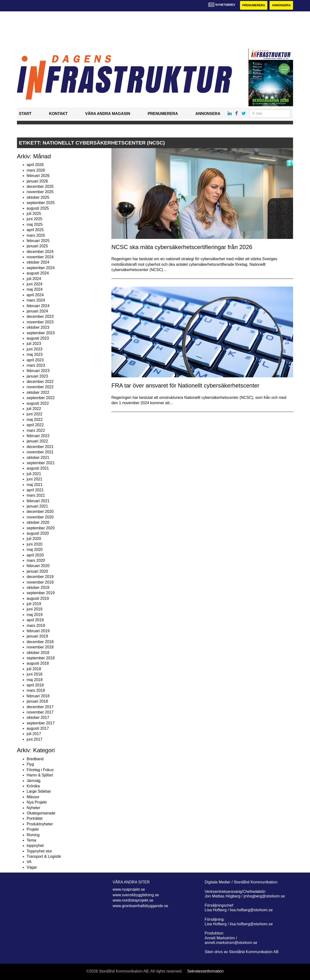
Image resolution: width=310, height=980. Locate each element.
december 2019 (40, 577)
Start (25, 114)
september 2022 (41, 398)
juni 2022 (35, 414)
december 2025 (40, 186)
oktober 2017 (38, 718)
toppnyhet (35, 846)
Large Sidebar (39, 791)
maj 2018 (35, 680)
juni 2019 (35, 609)
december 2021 (40, 447)
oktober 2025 (38, 197)
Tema (31, 840)
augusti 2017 (38, 728)
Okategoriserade (41, 813)
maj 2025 (35, 224)
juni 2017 (35, 739)
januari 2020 (37, 571)
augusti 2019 (38, 598)
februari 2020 (38, 566)
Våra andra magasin (108, 114)
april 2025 (35, 230)
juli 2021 (34, 474)
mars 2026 (36, 170)
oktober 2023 (38, 327)
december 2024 (40, 252)
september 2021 (41, 463)
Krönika (33, 786)
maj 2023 (35, 354)
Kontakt (58, 114)
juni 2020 (35, 544)
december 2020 (40, 512)
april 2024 (35, 295)
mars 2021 (36, 495)
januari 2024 (37, 311)
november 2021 (40, 452)
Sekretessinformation (205, 971)
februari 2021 (38, 501)
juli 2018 (34, 669)
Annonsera (281, 5)
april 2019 (35, 620)
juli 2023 (34, 344)
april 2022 (35, 425)
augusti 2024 (38, 273)
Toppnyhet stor (39, 851)
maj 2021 (35, 485)
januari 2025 (37, 246)
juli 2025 (34, 214)
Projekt (33, 829)
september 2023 (41, 333)
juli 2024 (34, 279)
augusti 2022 (38, 403)
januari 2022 (37, 441)
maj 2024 (35, 289)
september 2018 (41, 658)
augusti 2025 (38, 208)
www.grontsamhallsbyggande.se (140, 906)
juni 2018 (35, 674)
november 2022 (40, 387)
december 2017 (40, 707)
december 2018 (40, 642)
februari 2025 (38, 241)
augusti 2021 (38, 468)
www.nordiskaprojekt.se (133, 900)
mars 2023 (36, 365)
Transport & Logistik (44, 856)
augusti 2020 (38, 533)
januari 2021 (37, 506)
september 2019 (41, 593)
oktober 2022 (38, 392)
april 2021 (35, 490)
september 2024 (41, 268)
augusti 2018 (38, 663)
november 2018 (40, 647)
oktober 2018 (38, 653)
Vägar (32, 867)
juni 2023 (35, 349)
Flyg (30, 764)
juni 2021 (35, 479)
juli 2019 (34, 604)
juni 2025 (35, 219)
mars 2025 (36, 235)
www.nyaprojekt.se (129, 889)
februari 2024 (38, 306)
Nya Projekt (37, 802)
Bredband (35, 759)
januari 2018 (37, 701)
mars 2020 (36, 560)
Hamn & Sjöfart (40, 775)
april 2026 (35, 165)
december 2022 (40, 382)
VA (29, 862)
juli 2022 (34, 409)
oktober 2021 (38, 458)
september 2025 (41, 203)
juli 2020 (34, 539)
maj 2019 (35, 615)
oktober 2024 (38, 262)
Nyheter (33, 808)
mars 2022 (36, 430)
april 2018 (35, 685)
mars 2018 (36, 690)
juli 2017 (34, 734)
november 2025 (40, 192)
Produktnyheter (40, 824)
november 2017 (40, 712)
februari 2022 (38, 436)
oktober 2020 (38, 522)
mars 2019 (36, 626)
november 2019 (40, 582)
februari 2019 (38, 631)
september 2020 (41, 528)
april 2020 (35, 555)
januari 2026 (37, 181)
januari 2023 (37, 376)
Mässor (33, 797)
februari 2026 (38, 176)
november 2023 (40, 322)
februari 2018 (38, 696)
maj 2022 (35, 420)
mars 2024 (36, 300)
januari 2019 (37, 636)
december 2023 (40, 316)
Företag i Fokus (40, 770)
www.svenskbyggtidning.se (136, 895)
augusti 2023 (38, 338)
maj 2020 (35, 550)
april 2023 (35, 360)
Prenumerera (254, 5)
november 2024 (40, 257)
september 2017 (41, 723)
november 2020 (40, 517)
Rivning (33, 835)
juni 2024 (35, 284)
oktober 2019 (38, 588)
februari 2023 (38, 371)
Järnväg (34, 781)
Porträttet (35, 818)
